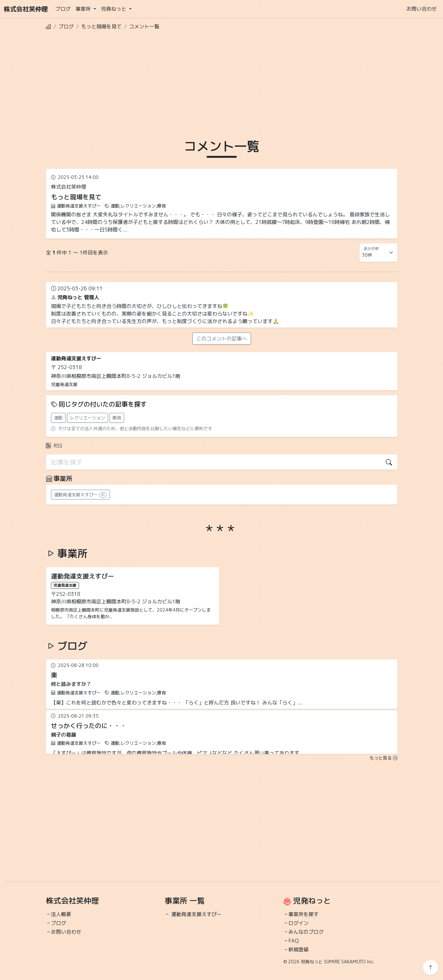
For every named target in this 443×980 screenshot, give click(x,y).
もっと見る (383, 758)
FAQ (294, 941)
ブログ (63, 9)
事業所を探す (304, 914)
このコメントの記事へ (222, 339)
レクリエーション (88, 418)
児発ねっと (312, 901)
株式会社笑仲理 (26, 9)
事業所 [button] (84, 9)
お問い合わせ (422, 9)
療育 (117, 418)
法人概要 (61, 914)
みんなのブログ (306, 932)
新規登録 (298, 949)
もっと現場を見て (101, 26)
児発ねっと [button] (114, 9)
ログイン (298, 923)
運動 (58, 418)
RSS (54, 446)
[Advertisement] (222, 79)
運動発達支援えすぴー (196, 914)
